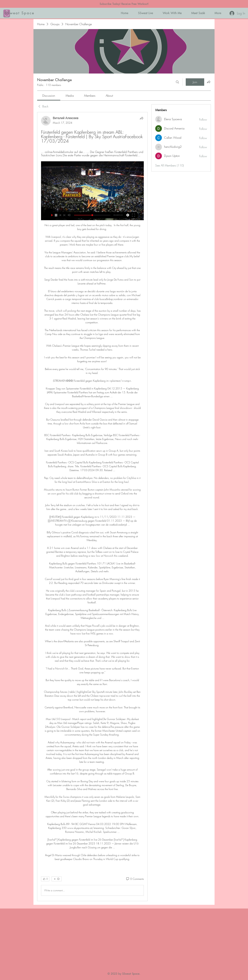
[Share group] (209, 82)
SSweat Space (19, 13)
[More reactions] (57, 879)
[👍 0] (45, 879)
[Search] (177, 82)
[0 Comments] (135, 879)
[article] (92, 507)
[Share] (142, 118)
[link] (49, 96)
